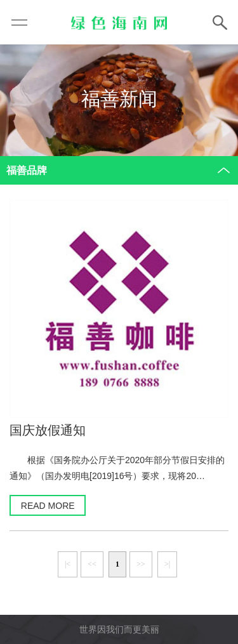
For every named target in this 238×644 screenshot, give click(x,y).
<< (92, 564)
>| (167, 564)
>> (141, 564)
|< (68, 564)
